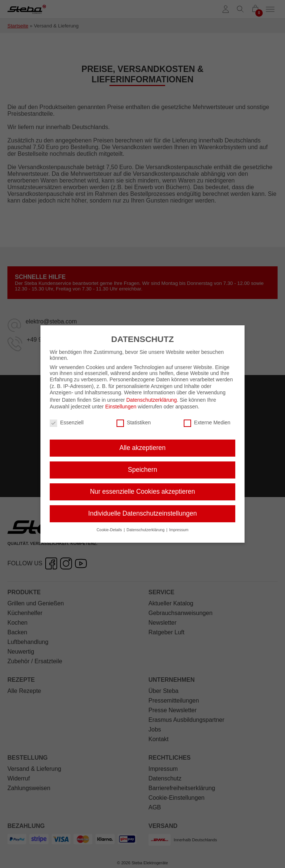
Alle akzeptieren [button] (143, 443)
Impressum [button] (179, 525)
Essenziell (67, 418)
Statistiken (134, 418)
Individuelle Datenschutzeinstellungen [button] (143, 509)
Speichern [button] (143, 465)
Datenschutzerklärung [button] (146, 525)
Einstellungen (121, 402)
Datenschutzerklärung (151, 395)
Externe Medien (207, 418)
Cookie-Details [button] (110, 525)
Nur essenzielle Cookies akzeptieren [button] (142, 487)
